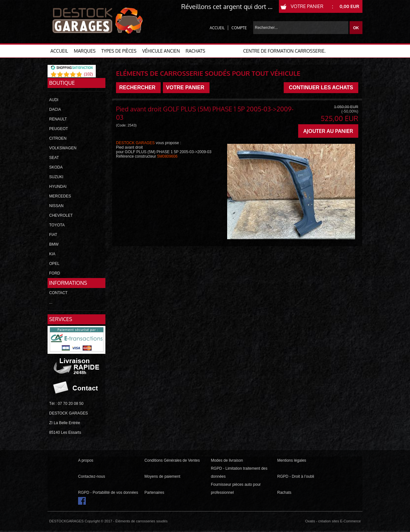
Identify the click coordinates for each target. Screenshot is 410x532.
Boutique (62, 83)
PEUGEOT (59, 129)
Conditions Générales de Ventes (172, 460)
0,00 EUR (349, 6)
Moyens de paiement (162, 476)
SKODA (56, 167)
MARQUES (85, 51)
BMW (54, 244)
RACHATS (196, 51)
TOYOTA (57, 225)
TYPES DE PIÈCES (119, 51)
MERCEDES (60, 196)
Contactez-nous (92, 476)
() (88, 74)
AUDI (54, 100)
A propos (86, 460)
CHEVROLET (61, 215)
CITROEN (58, 138)
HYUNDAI (58, 187)
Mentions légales (292, 460)
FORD (55, 273)
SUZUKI (56, 177)
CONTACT (58, 293)
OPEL (54, 264)
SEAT (54, 158)
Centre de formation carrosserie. (284, 51)
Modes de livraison (227, 460)
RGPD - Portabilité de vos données (108, 493)
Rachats (284, 493)
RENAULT (58, 119)
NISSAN (56, 206)
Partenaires (154, 493)
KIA (52, 254)
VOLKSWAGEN (63, 148)
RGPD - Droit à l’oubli (296, 476)
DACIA (55, 109)
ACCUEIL (59, 51)
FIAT (53, 235)
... (51, 302)
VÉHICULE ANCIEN (161, 51)
